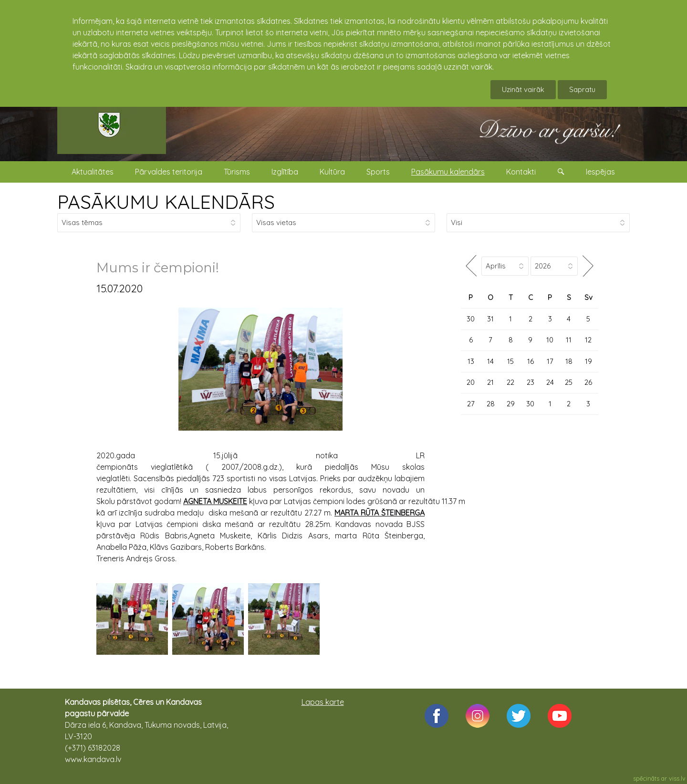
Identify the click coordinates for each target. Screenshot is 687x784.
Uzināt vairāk (523, 89)
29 (511, 404)
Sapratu (582, 89)
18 (569, 361)
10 (550, 340)
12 (588, 340)
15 (510, 361)
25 (569, 382)
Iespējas (600, 172)
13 (471, 361)
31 (490, 319)
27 (471, 404)
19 (588, 361)
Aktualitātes (93, 172)
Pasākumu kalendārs (448, 172)
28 (491, 404)
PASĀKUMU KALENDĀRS (166, 202)
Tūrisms (237, 172)
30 (471, 319)
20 (471, 382)
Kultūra (332, 172)
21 (490, 382)
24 (550, 382)
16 (531, 361)
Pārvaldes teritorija (169, 172)
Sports (378, 172)
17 (550, 361)
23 (531, 382)
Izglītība (285, 172)
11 (569, 340)
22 (510, 382)
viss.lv (677, 778)
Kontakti (521, 172)
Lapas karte (323, 702)
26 (588, 382)
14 (490, 361)
